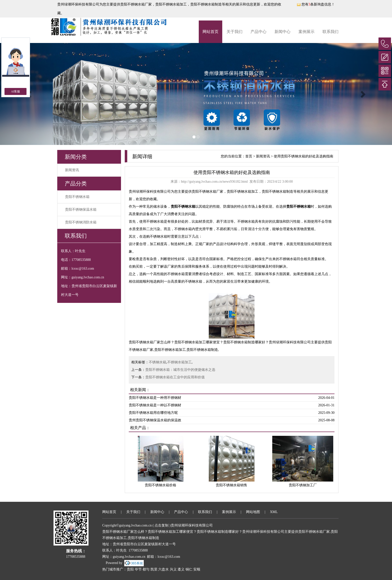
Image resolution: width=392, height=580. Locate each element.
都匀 (146, 569)
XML (274, 512)
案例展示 (306, 32)
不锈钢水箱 (157, 362)
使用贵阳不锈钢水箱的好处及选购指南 (303, 156)
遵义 (181, 569)
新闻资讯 (72, 170)
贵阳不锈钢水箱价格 (160, 485)
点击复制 (161, 525)
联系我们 (330, 32)
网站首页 (210, 32)
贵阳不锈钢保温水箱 (81, 210)
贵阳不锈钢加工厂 (303, 485)
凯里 (154, 569)
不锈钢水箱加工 (179, 362)
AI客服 (16, 91)
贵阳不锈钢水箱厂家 (136, 4)
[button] (363, 94)
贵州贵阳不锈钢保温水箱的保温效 (155, 420)
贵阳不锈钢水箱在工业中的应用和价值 (175, 377)
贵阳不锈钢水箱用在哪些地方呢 (153, 413)
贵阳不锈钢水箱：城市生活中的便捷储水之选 (180, 370)
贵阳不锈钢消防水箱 (81, 222)
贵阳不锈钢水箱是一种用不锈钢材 (155, 398)
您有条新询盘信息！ (316, 4)
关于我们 (234, 32)
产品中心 (258, 32)
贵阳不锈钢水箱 (77, 197)
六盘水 (163, 569)
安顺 (197, 569)
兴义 (173, 569)
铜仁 (189, 569)
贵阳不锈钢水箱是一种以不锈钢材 (155, 405)
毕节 (138, 569)
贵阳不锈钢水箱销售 (231, 485)
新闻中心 (282, 32)
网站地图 (253, 512)
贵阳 (130, 569)
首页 (249, 156)
